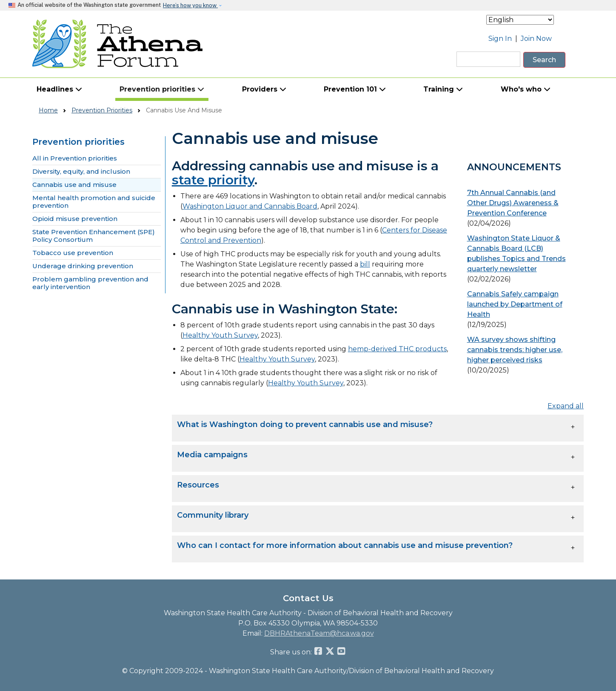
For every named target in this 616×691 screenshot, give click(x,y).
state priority (213, 180)
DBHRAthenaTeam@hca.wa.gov (319, 633)
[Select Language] (520, 20)
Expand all (566, 406)
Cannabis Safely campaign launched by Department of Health (515, 304)
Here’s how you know (190, 5)
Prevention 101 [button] (355, 89)
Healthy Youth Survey (220, 335)
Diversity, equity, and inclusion (81, 172)
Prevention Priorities (102, 110)
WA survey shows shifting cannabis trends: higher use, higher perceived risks (515, 350)
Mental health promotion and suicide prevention (94, 202)
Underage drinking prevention (83, 266)
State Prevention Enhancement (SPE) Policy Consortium (94, 236)
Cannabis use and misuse (74, 185)
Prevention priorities (78, 142)
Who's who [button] (526, 89)
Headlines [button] (59, 89)
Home (48, 110)
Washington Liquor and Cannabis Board (250, 206)
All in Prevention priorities (75, 158)
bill (365, 264)
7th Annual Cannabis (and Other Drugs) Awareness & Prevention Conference (513, 203)
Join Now (536, 39)
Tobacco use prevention (73, 253)
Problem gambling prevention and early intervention (90, 283)
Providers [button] (264, 89)
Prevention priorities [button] (162, 89)
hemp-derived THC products (397, 349)
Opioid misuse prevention (75, 219)
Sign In (500, 39)
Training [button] (443, 89)
